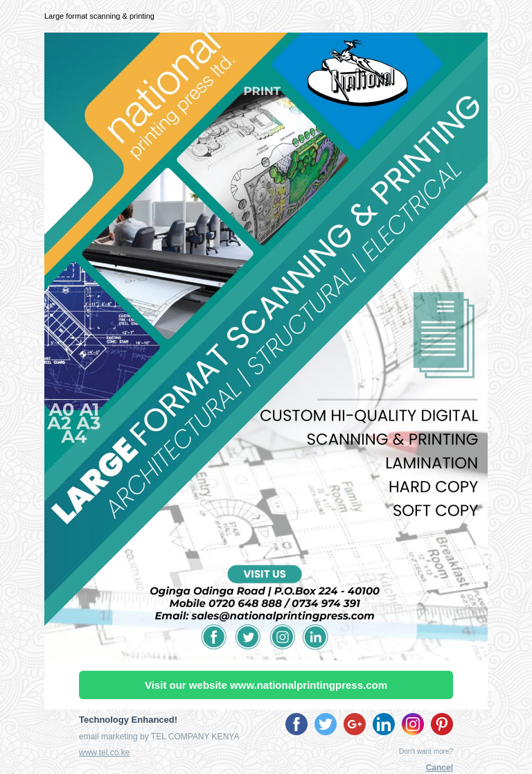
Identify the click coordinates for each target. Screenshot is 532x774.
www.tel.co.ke (104, 753)
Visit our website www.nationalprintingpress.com (266, 685)
